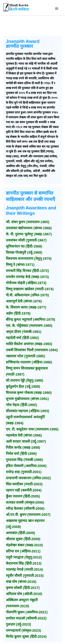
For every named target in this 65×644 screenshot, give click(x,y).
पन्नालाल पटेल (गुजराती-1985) (25, 356)
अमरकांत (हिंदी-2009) (20, 533)
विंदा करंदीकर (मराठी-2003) (24, 484)
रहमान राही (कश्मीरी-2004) (24, 490)
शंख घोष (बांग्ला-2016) (21, 582)
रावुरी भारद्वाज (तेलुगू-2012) (24, 557)
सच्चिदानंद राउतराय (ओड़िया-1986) (29, 362)
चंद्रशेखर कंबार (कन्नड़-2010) (24, 545)
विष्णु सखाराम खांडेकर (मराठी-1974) (30, 289)
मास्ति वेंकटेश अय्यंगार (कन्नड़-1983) (29, 344)
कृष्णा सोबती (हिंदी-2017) (23, 588)
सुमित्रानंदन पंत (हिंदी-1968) (24, 246)
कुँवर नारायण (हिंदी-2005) (23, 496)
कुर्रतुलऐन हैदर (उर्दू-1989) (23, 387)
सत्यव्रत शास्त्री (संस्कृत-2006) (25, 502)
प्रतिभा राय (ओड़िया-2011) (23, 551)
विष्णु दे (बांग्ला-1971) (20, 265)
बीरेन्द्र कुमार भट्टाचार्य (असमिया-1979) (31, 319)
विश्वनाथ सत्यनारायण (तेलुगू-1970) (29, 259)
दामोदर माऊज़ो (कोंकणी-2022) (26, 618)
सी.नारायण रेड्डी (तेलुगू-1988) (25, 380)
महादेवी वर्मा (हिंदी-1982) (22, 338)
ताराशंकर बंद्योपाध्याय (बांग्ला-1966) (29, 228)
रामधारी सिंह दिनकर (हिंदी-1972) (27, 271)
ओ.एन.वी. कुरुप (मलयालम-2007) (28, 515)
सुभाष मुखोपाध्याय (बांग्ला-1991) (27, 399)
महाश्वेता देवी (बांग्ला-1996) (24, 435)
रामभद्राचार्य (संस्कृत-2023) (23, 630)
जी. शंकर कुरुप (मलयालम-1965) (28, 222)
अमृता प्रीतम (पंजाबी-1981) (24, 332)
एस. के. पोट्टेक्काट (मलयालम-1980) (29, 326)
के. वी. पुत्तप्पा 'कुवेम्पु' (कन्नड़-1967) (29, 234)
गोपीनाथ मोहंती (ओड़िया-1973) (26, 283)
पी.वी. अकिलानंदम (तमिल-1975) (27, 295)
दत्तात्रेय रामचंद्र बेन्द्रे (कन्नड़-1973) (27, 277)
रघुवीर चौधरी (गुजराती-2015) (25, 576)
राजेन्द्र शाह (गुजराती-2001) (24, 472)
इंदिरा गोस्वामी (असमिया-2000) (26, 466)
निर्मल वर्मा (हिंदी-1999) (21, 454)
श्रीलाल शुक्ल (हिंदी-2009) (23, 539)
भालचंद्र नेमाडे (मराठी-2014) (24, 569)
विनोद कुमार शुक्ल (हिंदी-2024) (26, 637)
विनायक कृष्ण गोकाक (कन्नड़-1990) (29, 393)
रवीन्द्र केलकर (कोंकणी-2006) (25, 508)
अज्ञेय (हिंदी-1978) (18, 313)
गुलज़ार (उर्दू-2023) (18, 624)
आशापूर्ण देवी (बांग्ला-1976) (24, 301)
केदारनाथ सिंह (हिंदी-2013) (24, 563)
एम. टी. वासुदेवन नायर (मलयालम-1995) (32, 429)
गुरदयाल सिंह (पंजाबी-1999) (24, 460)
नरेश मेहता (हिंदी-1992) (21, 405)
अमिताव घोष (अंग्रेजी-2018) (24, 594)
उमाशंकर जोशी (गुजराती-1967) (26, 240)
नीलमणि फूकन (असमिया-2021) (27, 612)
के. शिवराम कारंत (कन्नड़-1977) (26, 307)
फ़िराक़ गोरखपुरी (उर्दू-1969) (24, 252)
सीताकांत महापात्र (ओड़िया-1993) (28, 411)
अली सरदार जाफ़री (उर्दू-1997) (26, 441)
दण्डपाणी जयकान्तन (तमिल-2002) (28, 478)
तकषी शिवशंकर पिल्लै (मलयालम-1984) (32, 350)
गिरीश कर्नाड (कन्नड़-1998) (23, 448)
